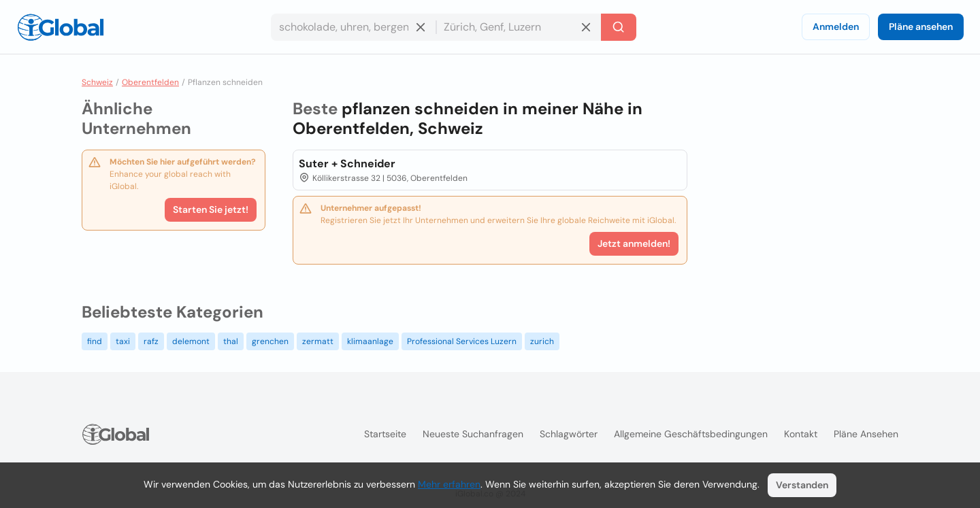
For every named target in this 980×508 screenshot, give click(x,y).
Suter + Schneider (347, 164)
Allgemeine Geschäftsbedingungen (691, 434)
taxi (123, 341)
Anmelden (836, 27)
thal (231, 341)
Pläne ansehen (921, 27)
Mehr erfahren (449, 484)
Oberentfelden (150, 82)
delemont (191, 341)
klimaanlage (370, 341)
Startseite (385, 434)
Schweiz (97, 82)
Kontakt (801, 434)
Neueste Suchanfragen (473, 434)
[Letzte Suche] (619, 27)
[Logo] (61, 27)
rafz (151, 341)
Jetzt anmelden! (634, 243)
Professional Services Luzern (462, 341)
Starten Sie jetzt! (211, 209)
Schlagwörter (569, 434)
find (95, 341)
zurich (542, 341)
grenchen (270, 341)
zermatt (318, 341)
